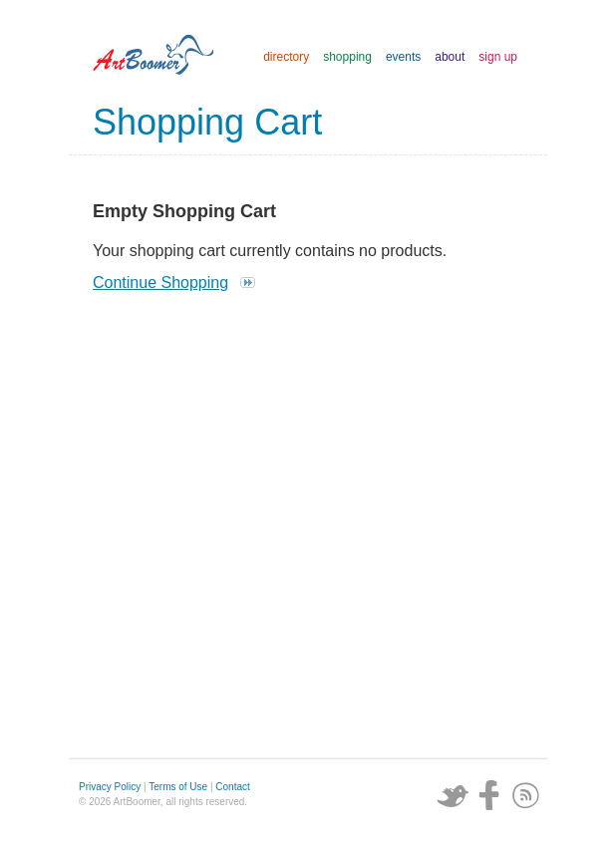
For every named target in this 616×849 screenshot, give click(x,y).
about (450, 57)
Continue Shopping (160, 283)
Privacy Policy (110, 787)
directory (286, 57)
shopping (347, 57)
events (403, 57)
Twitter (453, 795)
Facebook (489, 795)
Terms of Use (178, 787)
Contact (232, 787)
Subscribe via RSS (526, 795)
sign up (498, 57)
